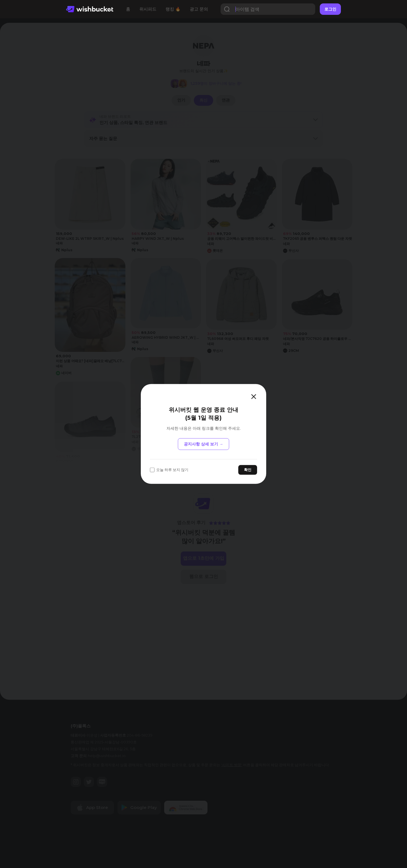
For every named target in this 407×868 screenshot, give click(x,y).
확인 (248, 470)
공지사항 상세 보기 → (203, 444)
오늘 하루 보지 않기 (169, 470)
